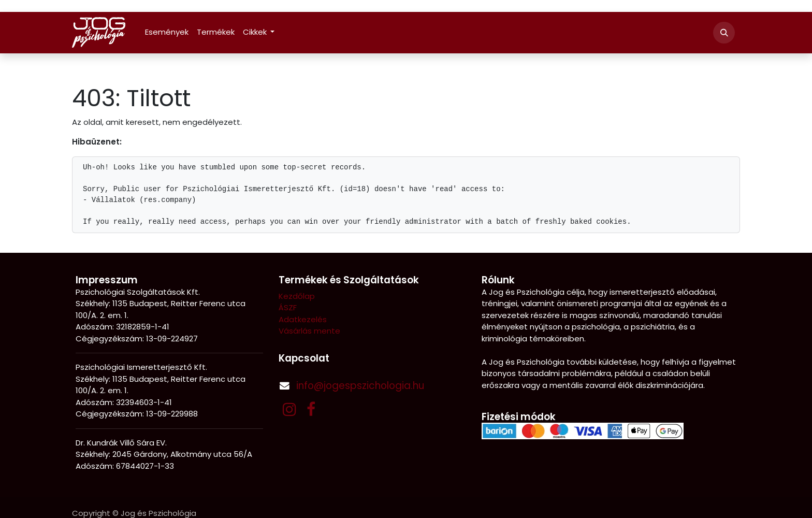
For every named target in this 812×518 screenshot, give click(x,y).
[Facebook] (311, 409)
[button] (724, 33)
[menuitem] (167, 32)
